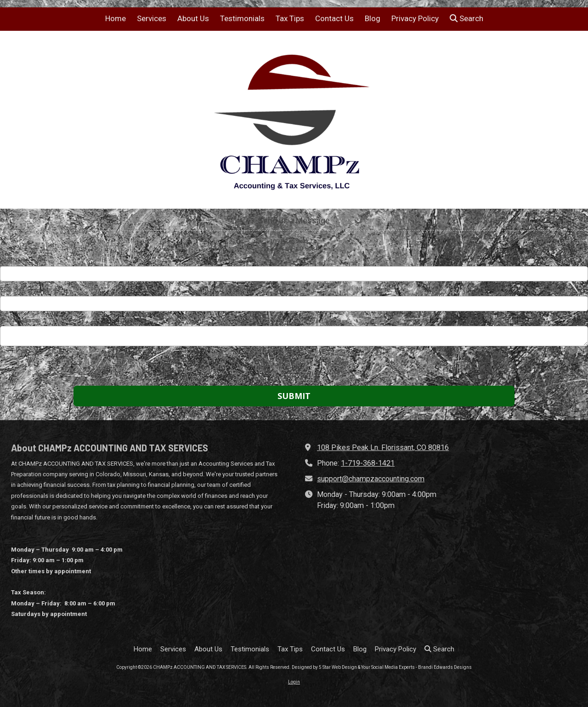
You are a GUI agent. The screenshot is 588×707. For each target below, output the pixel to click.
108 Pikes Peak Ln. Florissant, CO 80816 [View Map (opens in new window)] (383, 448)
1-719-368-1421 (368, 463)
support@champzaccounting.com (371, 479)
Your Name (14, 260)
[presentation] (59, 367)
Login (294, 682)
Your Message (19, 320)
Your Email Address (26, 290)
